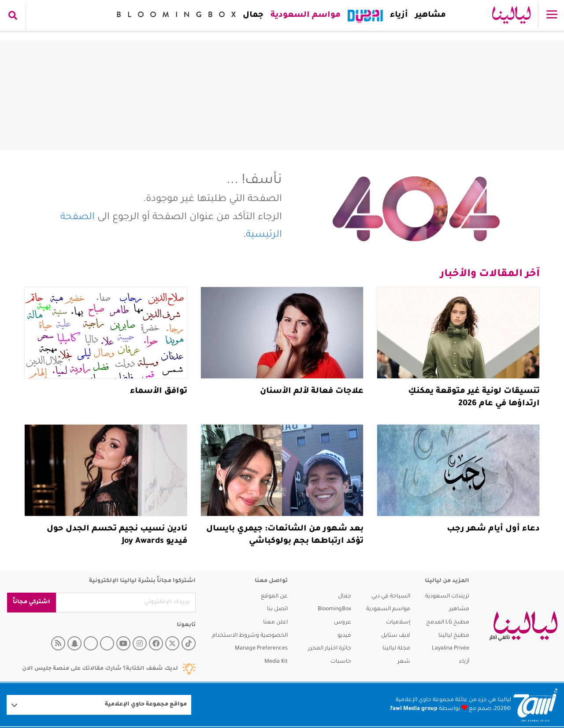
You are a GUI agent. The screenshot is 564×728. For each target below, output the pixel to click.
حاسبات (341, 662)
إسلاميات (398, 623)
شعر (404, 662)
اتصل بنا (277, 609)
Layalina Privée (451, 649)
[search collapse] (13, 16)
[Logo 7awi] (535, 705)
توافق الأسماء (159, 392)
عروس (343, 623)
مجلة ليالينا (396, 649)
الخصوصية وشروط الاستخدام (250, 636)
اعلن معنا (275, 623)
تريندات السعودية (447, 597)
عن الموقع (274, 597)
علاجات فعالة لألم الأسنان (312, 392)
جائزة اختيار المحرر (330, 649)
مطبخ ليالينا (454, 636)
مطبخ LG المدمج (448, 623)
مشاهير (429, 15)
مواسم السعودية (304, 15)
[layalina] (523, 626)
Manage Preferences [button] (261, 649)
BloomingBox (334, 609)
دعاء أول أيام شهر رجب (493, 529)
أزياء (397, 15)
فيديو (344, 636)
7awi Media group (414, 709)
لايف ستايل (396, 636)
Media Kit (276, 662)
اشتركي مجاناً (32, 602)
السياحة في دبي (391, 597)
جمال (251, 15)
